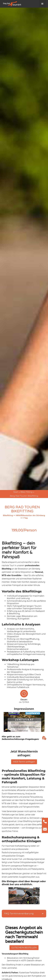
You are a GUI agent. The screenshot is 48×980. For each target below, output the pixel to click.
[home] (11, 4)
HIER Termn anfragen (24, 762)
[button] (42, 4)
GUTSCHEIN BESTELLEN (24, 948)
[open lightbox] (24, 724)
